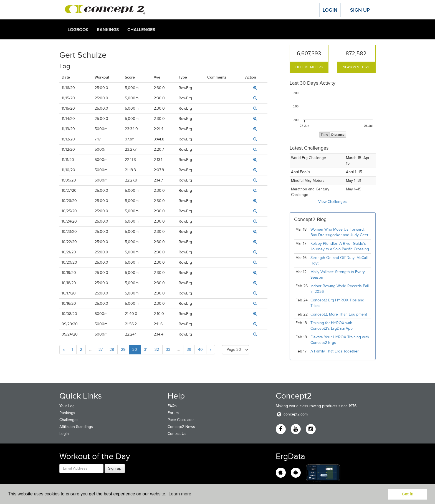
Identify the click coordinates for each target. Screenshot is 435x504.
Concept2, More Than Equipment (339, 314)
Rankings (108, 30)
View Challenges (332, 202)
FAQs (172, 406)
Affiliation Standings (76, 427)
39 (189, 350)
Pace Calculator (181, 420)
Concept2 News (181, 427)
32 (157, 350)
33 (168, 350)
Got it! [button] (408, 494)
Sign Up (360, 10)
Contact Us (177, 434)
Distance (338, 135)
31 (146, 350)
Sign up (115, 468)
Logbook (78, 30)
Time (324, 135)
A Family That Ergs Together (335, 351)
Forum (173, 413)
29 (123, 350)
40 (200, 350)
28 (112, 350)
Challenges (141, 30)
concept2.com (292, 414)
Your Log (67, 406)
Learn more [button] (180, 494)
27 (101, 350)
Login (330, 10)
